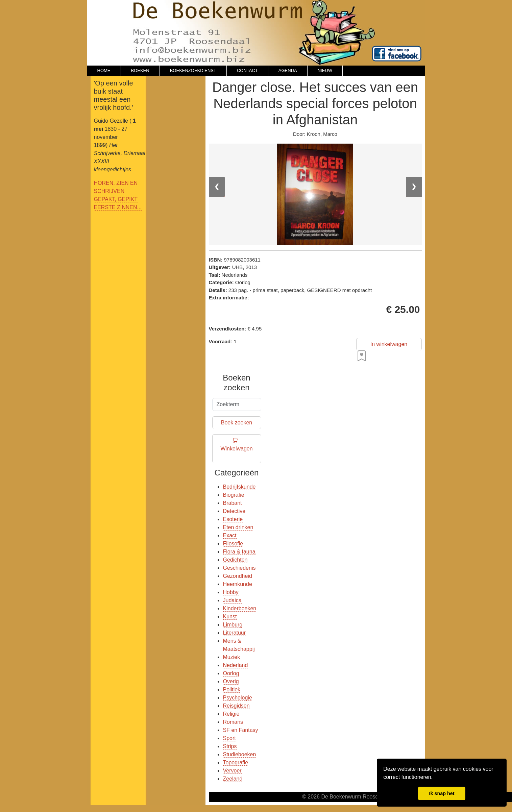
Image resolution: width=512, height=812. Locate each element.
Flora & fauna (239, 552)
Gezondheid (238, 576)
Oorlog (231, 673)
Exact (230, 535)
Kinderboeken (240, 608)
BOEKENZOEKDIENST (193, 70)
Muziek (232, 657)
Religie (231, 714)
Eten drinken (238, 527)
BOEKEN (140, 70)
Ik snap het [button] (442, 793)
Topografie (236, 762)
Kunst (230, 617)
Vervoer (232, 771)
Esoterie (233, 519)
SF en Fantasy (241, 730)
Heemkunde (238, 584)
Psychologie (238, 698)
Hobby (231, 592)
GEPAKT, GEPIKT (116, 199)
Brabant (233, 503)
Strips (230, 746)
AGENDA (288, 70)
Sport (229, 738)
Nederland (236, 665)
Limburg (233, 625)
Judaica (232, 600)
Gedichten (235, 560)
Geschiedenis (239, 568)
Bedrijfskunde (239, 487)
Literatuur (235, 633)
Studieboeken (240, 754)
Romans (233, 722)
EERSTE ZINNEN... (118, 207)
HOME (104, 70)
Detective (234, 511)
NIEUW (325, 70)
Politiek (232, 690)
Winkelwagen (236, 449)
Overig (231, 681)
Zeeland (233, 779)
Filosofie (233, 544)
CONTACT (247, 70)
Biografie (234, 495)
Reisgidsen (236, 706)
